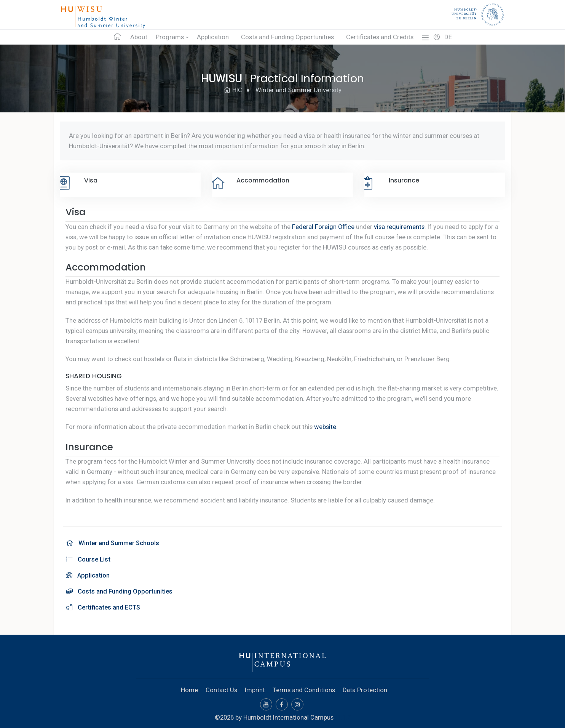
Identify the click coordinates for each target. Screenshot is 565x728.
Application (213, 37)
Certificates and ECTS (104, 606)
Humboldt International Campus (288, 715)
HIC (233, 90)
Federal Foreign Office (323, 227)
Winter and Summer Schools (113, 542)
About (139, 37)
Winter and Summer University (298, 90)
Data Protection (365, 688)
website (325, 427)
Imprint (255, 688)
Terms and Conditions (304, 688)
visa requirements (400, 227)
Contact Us (221, 688)
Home (189, 688)
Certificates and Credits (380, 37)
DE (448, 37)
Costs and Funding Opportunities (287, 37)
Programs (170, 37)
